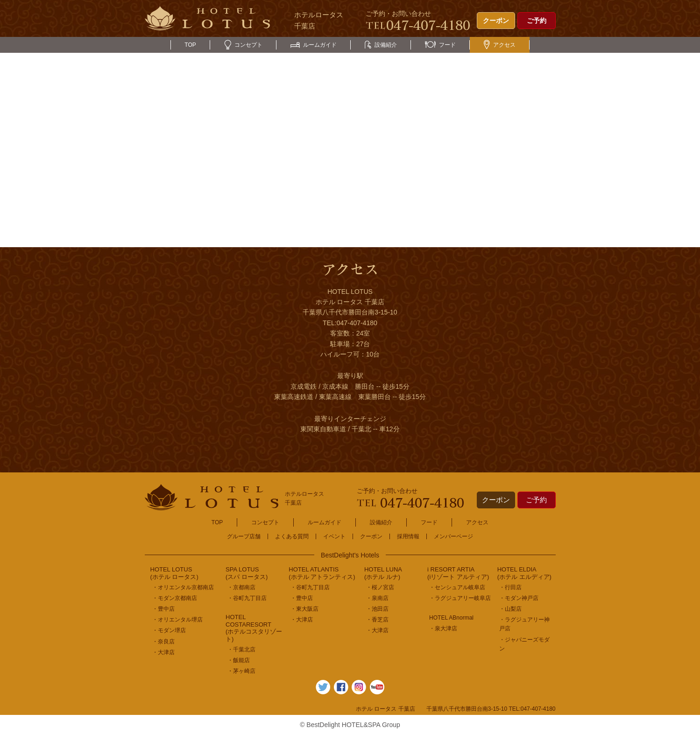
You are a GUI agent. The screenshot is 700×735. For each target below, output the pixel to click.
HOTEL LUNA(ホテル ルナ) (383, 573)
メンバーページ (453, 536)
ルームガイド (314, 45)
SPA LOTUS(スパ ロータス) (247, 573)
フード (440, 45)
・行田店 (510, 587)
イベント (334, 536)
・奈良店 (163, 642)
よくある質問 (292, 536)
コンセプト (243, 45)
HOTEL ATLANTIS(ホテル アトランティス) (322, 573)
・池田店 (377, 609)
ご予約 (537, 21)
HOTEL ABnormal (451, 618)
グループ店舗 (244, 536)
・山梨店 (510, 609)
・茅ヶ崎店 (241, 671)
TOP (190, 45)
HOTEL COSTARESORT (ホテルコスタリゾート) (254, 628)
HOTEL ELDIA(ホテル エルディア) (524, 573)
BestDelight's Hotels (350, 555)
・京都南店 (241, 587)
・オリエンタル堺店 (177, 620)
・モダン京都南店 (175, 598)
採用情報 (408, 536)
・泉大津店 (443, 628)
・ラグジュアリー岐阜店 (460, 598)
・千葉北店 (241, 649)
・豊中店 (163, 609)
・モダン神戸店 (519, 598)
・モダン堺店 (169, 630)
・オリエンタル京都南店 (183, 587)
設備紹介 (381, 45)
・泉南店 (377, 598)
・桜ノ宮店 (380, 587)
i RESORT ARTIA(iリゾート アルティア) (458, 573)
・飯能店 (239, 660)
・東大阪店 (304, 609)
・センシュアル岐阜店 (457, 587)
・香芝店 (377, 620)
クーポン (496, 21)
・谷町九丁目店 (247, 598)
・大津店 (163, 652)
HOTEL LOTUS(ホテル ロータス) (174, 573)
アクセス (500, 45)
